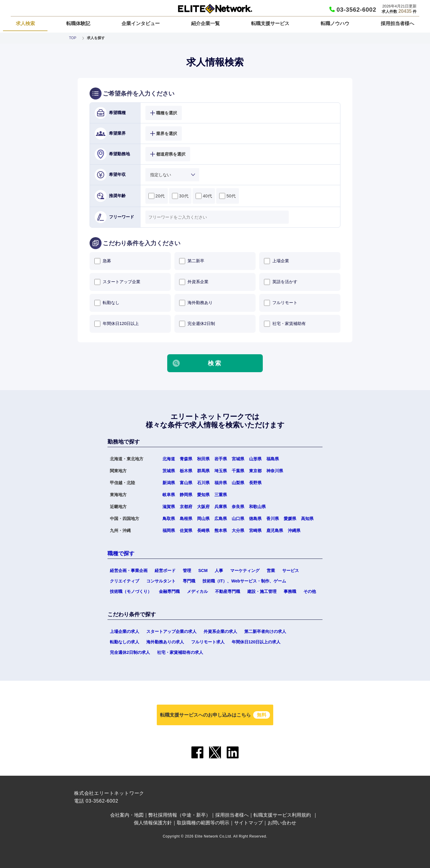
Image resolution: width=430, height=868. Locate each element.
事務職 (290, 591)
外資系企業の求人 (220, 631)
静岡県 (186, 495)
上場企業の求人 (125, 631)
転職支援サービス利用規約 (282, 815)
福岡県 (169, 530)
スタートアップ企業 (117, 282)
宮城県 (238, 459)
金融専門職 (169, 591)
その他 (310, 591)
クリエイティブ (125, 581)
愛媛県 (290, 519)
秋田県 (203, 459)
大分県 (238, 530)
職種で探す (121, 553)
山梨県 (238, 483)
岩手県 (221, 459)
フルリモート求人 (208, 642)
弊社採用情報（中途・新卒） (179, 815)
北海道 (169, 459)
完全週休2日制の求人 (130, 652)
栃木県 (186, 471)
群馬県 (203, 471)
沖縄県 (294, 530)
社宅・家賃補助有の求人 (180, 652)
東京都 (255, 471)
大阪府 (203, 507)
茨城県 (169, 471)
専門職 (189, 581)
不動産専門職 (228, 591)
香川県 (273, 519)
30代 (180, 196)
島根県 (186, 519)
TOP (73, 38)
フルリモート (281, 303)
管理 (187, 571)
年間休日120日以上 (117, 324)
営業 (271, 571)
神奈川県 (275, 471)
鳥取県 (169, 519)
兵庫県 (221, 507)
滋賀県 (169, 507)
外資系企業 (194, 282)
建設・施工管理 (262, 591)
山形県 (255, 459)
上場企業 (277, 261)
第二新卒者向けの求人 (265, 631)
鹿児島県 (275, 530)
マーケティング (245, 571)
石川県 (203, 483)
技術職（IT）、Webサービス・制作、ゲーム (244, 581)
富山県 (186, 483)
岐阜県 (169, 495)
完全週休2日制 (197, 324)
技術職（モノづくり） (131, 591)
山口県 (238, 519)
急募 (103, 261)
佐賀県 (186, 530)
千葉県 (238, 471)
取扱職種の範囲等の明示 (203, 823)
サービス (291, 571)
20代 (157, 196)
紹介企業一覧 (205, 23)
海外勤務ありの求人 (165, 642)
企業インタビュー (141, 23)
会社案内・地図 (127, 815)
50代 (227, 196)
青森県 (186, 459)
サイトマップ (248, 823)
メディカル (197, 591)
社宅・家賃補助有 (285, 324)
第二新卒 (192, 261)
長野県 (255, 483)
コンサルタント (161, 581)
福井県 (221, 483)
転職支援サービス (270, 23)
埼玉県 (221, 471)
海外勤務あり (196, 303)
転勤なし (107, 303)
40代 (204, 196)
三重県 (221, 495)
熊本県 (221, 530)
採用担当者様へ (397, 23)
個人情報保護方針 (153, 823)
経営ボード (165, 571)
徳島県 (255, 519)
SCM (203, 571)
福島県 (273, 459)
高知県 (307, 519)
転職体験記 (78, 23)
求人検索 (25, 23)
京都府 (186, 507)
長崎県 (203, 530)
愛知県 (203, 495)
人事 (219, 571)
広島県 (221, 519)
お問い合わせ (282, 823)
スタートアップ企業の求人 (171, 631)
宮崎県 (255, 530)
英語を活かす (281, 282)
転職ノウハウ (335, 23)
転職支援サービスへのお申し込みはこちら (215, 715)
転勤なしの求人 (125, 642)
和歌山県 (257, 507)
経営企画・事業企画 (129, 571)
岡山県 (203, 519)
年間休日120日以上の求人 (256, 642)
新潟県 (169, 483)
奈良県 (238, 507)
